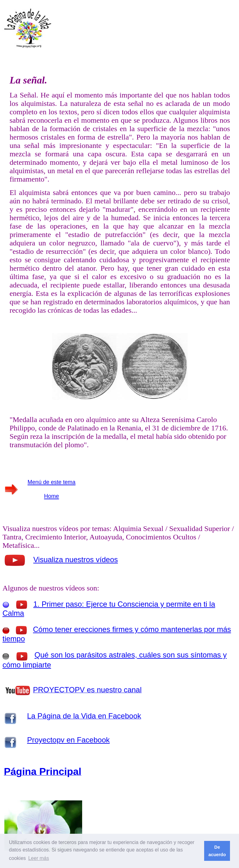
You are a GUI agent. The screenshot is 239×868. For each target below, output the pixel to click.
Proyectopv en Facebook (68, 740)
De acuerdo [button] (217, 851)
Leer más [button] (39, 858)
